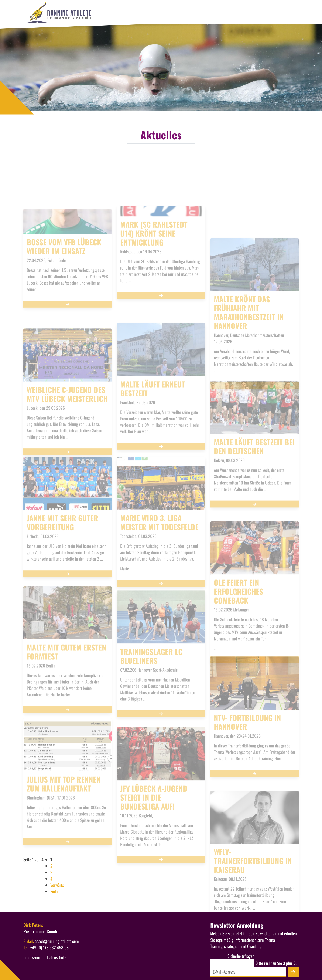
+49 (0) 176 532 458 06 (49, 947)
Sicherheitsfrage (232, 956)
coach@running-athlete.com (57, 941)
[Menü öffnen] (302, 44)
